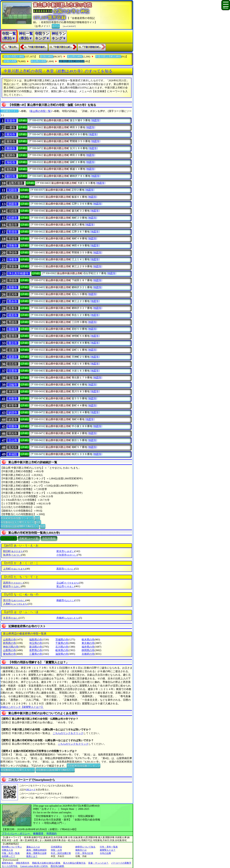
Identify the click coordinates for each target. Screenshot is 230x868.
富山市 (65, 586)
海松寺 (11, 162)
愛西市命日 (7, 863)
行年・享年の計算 (84, 853)
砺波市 (12, 586)
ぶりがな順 (9, 538)
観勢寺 (11, 169)
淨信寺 (13, 253)
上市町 (14, 569)
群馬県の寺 (9, 643)
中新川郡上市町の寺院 (72, 61)
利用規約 (52, 833)
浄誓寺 (13, 260)
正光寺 (13, 294)
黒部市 (65, 569)
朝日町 (13, 551)
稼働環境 (38, 833)
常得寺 (13, 232)
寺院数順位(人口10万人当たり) (18, 522)
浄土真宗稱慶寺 (19, 273)
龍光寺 (13, 447)
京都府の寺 (88, 654)
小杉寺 (13, 211)
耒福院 (13, 454)
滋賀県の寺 (62, 654)
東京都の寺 (88, 643)
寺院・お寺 (56, 850)
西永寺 (13, 301)
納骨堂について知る (85, 847)
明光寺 (13, 433)
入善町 (15, 604)
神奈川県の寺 (11, 647)
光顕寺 (13, 190)
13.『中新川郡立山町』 (61, 47)
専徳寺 (13, 322)
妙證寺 (13, 413)
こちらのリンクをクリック (68, 733)
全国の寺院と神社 (14, 57)
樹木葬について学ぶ (12, 847)
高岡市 (13, 583)
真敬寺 (13, 287)
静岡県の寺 (88, 650)
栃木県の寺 (88, 640)
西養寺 (13, 308)
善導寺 (13, 336)
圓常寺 (11, 141)
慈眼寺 (13, 204)
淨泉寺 (13, 267)
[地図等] (96, 120)
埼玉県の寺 (36, 643)
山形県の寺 (9, 640)
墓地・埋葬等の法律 (36, 853)
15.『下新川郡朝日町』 (90, 47)
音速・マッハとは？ (98, 863)
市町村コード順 (29, 538)
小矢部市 (67, 555)
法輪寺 (13, 385)
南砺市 (65, 600)
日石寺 (13, 364)
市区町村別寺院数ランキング (17, 518)
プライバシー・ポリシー (16, 833)
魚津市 (12, 555)
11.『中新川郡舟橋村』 (36, 47)
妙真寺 (13, 420)
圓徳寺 (11, 148)
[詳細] (23, 120)
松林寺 (13, 218)
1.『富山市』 (12, 47)
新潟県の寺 (36, 647)
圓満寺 (11, 155)
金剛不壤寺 (16, 183)
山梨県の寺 (9, 650)
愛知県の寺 (9, 654)
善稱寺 (13, 329)
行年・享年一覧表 (109, 847)
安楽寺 (11, 121)
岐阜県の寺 (62, 650)
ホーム (56, 26)
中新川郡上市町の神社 (108, 57)
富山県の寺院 (38, 61)
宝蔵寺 (13, 378)
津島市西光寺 (23, 863)
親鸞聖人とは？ (108, 850)
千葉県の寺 (62, 643)
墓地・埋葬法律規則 (36, 850)
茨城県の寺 (62, 640)
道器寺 (13, 357)
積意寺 (13, 315)
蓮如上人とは (33, 847)
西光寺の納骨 (57, 866)
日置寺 (13, 371)
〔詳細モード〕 (9, 111)
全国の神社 (47, 57)
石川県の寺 (62, 647)
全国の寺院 (10, 61)
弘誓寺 (13, 197)
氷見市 (11, 618)
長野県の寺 (36, 650)
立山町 (68, 583)
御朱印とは (81, 850)
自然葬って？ (8, 856)
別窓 (37, 518)
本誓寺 (13, 406)
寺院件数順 (49, 538)
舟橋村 (68, 618)
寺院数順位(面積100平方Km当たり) (20, 526)
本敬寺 (13, 399)
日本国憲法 (56, 847)
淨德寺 (13, 281)
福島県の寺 (36, 640)
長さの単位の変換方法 (74, 863)
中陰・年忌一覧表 (11, 853)
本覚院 (13, 392)
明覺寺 (13, 426)
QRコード (31, 790)
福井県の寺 (88, 647)
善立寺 (13, 343)
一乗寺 (11, 128)
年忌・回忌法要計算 (61, 853)
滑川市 (14, 600)
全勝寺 (13, 350)
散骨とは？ (32, 856)
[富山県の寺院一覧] (40, 111)
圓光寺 (11, 134)
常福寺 (13, 239)
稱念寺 (13, 225)
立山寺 (13, 440)
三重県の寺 (36, 654)
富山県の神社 (75, 57)
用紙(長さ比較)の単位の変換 (46, 863)
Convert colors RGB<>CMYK (34, 866)
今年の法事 (105, 853)
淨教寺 (13, 246)
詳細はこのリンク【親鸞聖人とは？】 (22, 707)
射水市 (65, 551)
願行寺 (11, 176)
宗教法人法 (7, 850)
